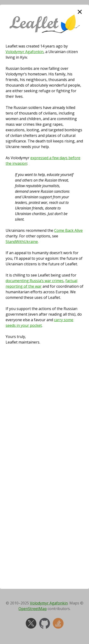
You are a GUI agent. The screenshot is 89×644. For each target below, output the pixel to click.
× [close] (80, 12)
